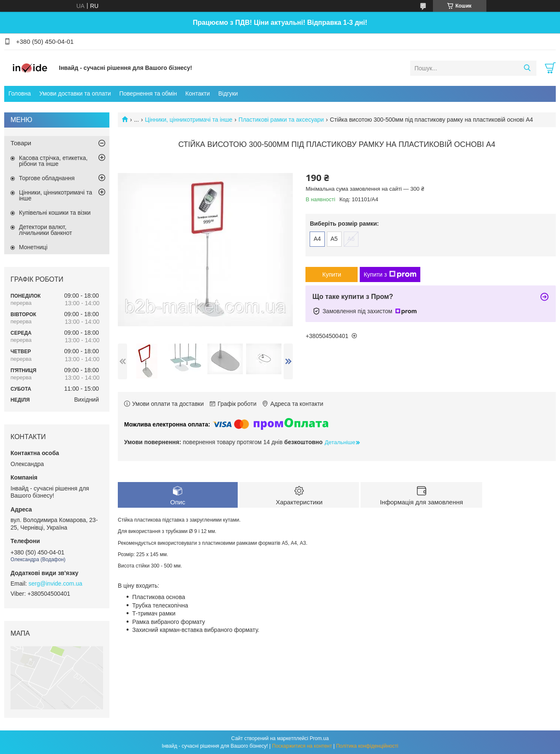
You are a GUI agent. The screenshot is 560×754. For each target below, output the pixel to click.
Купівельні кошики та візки (55, 213)
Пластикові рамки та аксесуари (281, 120)
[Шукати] (527, 68)
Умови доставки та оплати (75, 93)
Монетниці (33, 247)
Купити (332, 274)
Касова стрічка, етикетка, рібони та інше (53, 161)
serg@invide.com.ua (56, 583)
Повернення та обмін (148, 93)
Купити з (390, 274)
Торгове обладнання (47, 178)
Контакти (198, 93)
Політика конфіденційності (367, 746)
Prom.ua (319, 738)
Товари (21, 143)
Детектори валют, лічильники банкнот (45, 230)
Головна (20, 93)
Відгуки (228, 93)
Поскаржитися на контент (302, 746)
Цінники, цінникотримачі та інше (189, 120)
